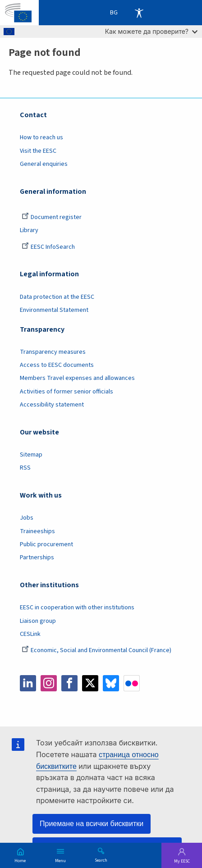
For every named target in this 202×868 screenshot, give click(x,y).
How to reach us (41, 137)
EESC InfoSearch (48, 247)
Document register (52, 217)
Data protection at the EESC (57, 297)
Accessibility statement (52, 405)
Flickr (132, 683)
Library (29, 230)
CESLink (30, 634)
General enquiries (44, 164)
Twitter (90, 683)
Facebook (69, 683)
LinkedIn (28, 683)
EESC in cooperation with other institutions (77, 608)
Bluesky (111, 683)
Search (101, 860)
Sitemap (31, 455)
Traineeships (37, 531)
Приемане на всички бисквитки (92, 824)
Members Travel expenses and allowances (77, 378)
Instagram (49, 683)
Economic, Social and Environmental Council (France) (97, 650)
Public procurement (46, 544)
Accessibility (139, 13)
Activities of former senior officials (67, 392)
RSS (25, 468)
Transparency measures (53, 352)
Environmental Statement (54, 310)
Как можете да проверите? (151, 31)
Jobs (27, 518)
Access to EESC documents (57, 365)
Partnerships (37, 557)
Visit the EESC (38, 151)
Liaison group (38, 621)
